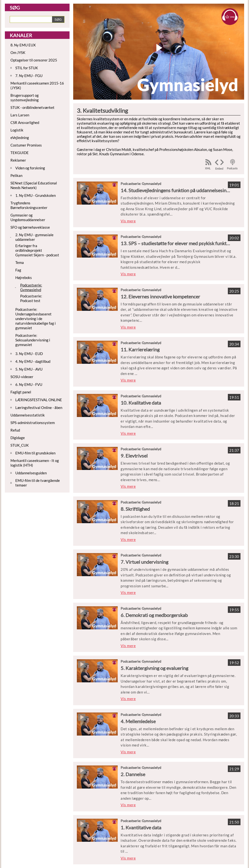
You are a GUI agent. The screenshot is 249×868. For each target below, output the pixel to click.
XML (208, 168)
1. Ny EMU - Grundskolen (36, 195)
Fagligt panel (21, 392)
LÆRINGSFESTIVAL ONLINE (39, 400)
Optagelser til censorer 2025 (34, 60)
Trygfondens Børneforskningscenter (29, 205)
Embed (219, 169)
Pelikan (16, 175)
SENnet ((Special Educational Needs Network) (34, 185)
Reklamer (18, 160)
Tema (20, 262)
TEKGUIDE (20, 153)
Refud (15, 430)
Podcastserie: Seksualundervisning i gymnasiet (33, 340)
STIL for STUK (27, 68)
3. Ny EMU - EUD (29, 354)
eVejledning (20, 138)
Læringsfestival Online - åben (39, 408)
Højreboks (24, 278)
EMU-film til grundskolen (35, 453)
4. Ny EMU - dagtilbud (33, 361)
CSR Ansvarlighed (25, 122)
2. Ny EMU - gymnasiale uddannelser (34, 237)
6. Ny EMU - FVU (29, 384)
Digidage (18, 438)
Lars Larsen (20, 115)
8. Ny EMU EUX (23, 45)
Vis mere (128, 221)
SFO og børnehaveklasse (30, 227)
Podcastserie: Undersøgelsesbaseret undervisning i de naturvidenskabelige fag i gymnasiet (36, 319)
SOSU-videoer (22, 377)
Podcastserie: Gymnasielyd (31, 287)
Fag (18, 270)
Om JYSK (18, 52)
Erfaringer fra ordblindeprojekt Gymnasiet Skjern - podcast (37, 250)
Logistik (17, 130)
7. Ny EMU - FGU (29, 76)
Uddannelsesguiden (31, 473)
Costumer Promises (26, 145)
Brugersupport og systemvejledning (25, 98)
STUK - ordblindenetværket (32, 107)
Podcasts (232, 168)
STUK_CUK (20, 445)
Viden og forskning (30, 168)
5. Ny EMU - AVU (29, 369)
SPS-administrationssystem (33, 423)
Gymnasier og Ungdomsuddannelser (28, 217)
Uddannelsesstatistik (28, 415)
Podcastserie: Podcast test (31, 298)
